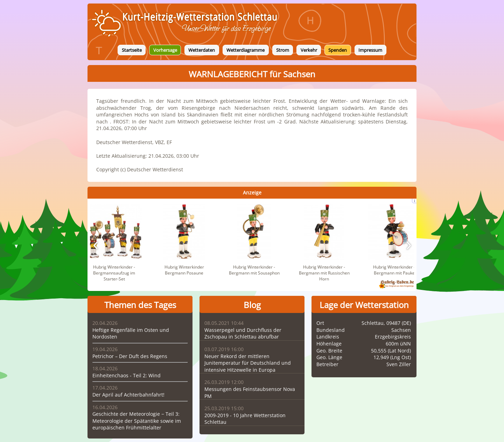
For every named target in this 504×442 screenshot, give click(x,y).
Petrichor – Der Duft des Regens (130, 356)
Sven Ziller (399, 364)
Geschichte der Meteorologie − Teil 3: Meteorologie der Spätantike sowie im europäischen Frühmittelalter (137, 421)
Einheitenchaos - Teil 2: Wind (127, 375)
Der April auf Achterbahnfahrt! (128, 395)
